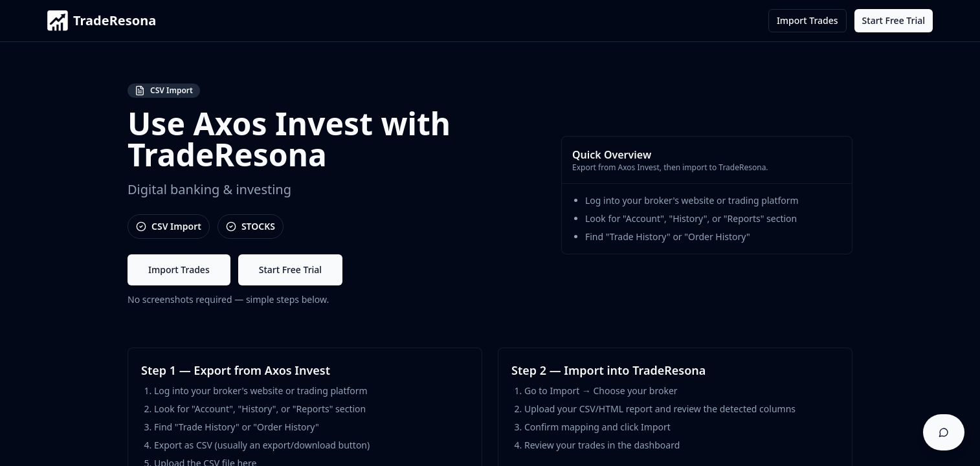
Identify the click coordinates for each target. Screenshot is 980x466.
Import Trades (807, 20)
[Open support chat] (944, 432)
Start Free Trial (894, 20)
